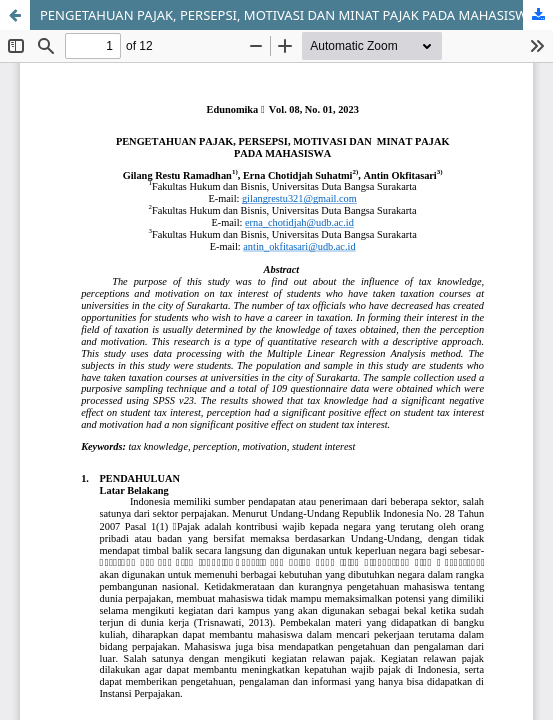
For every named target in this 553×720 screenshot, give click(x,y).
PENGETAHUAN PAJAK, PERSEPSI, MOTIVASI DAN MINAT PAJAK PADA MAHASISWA (287, 15)
